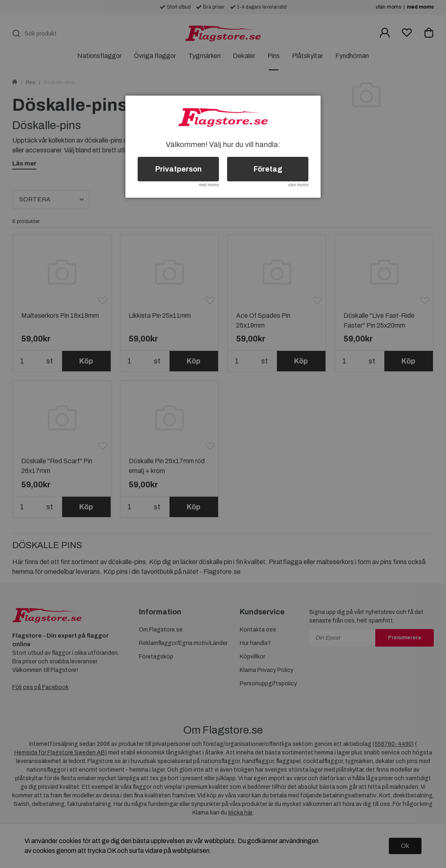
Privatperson (178, 169)
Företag (268, 169)
